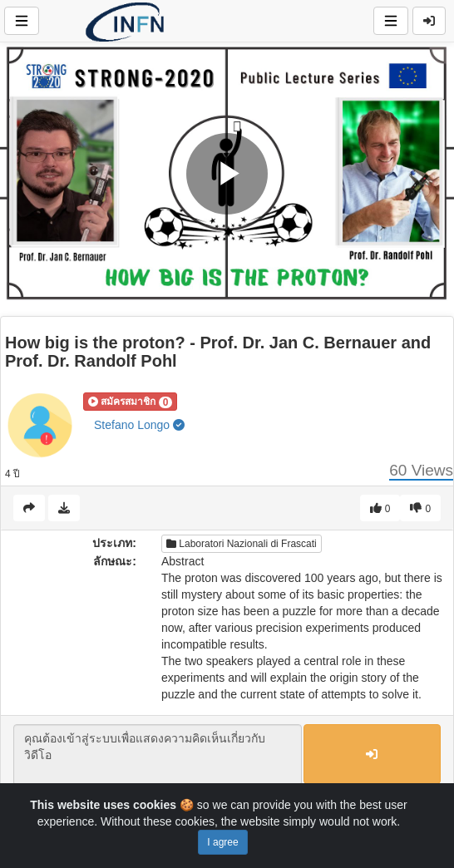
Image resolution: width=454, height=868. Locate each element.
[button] (130, 402)
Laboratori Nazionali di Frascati (242, 544)
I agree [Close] (222, 842)
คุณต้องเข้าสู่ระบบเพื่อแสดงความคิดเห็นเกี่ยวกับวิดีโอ (158, 755)
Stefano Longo (139, 425)
